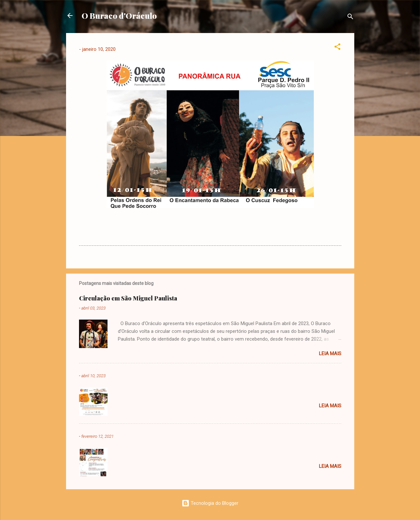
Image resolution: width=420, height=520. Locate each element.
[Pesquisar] (350, 18)
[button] (337, 48)
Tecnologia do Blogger (210, 503)
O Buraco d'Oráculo (119, 16)
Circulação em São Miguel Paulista (128, 298)
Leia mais (330, 354)
